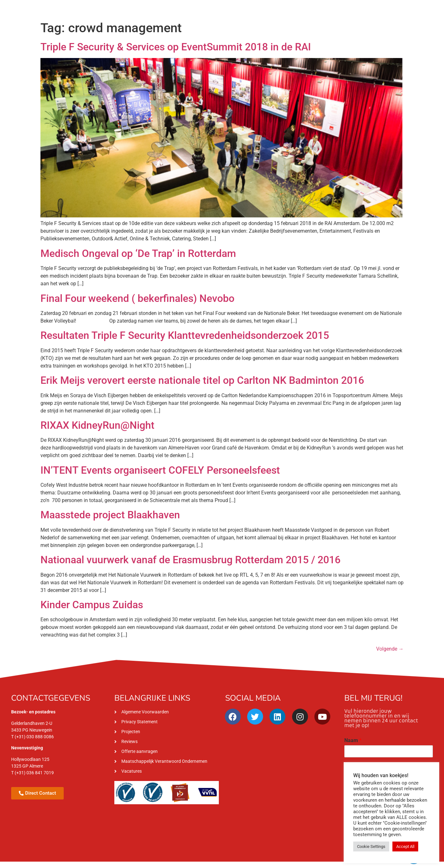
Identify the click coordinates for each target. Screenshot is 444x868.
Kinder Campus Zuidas (92, 605)
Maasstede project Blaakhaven (110, 515)
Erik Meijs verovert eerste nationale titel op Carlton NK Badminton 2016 (202, 380)
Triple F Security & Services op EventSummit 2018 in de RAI (176, 47)
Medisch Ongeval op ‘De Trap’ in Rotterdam (138, 253)
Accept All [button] (405, 846)
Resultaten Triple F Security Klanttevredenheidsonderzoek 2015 (185, 335)
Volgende (390, 649)
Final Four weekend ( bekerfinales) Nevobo (137, 298)
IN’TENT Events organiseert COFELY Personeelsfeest (160, 470)
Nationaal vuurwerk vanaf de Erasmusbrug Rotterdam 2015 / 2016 (190, 560)
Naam (353, 740)
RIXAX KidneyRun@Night (97, 425)
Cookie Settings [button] (371, 846)
